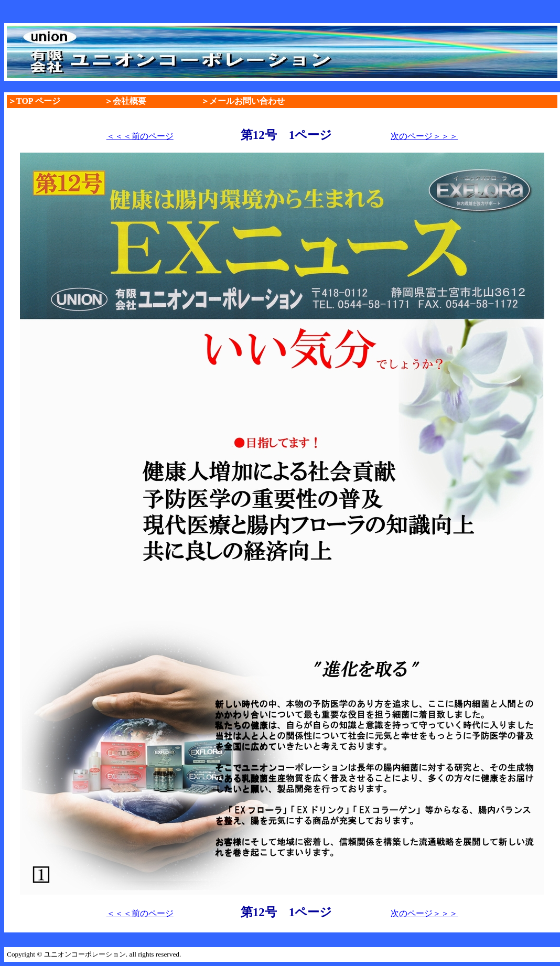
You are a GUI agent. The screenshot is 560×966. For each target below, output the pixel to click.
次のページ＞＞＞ (424, 136)
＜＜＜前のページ (140, 136)
